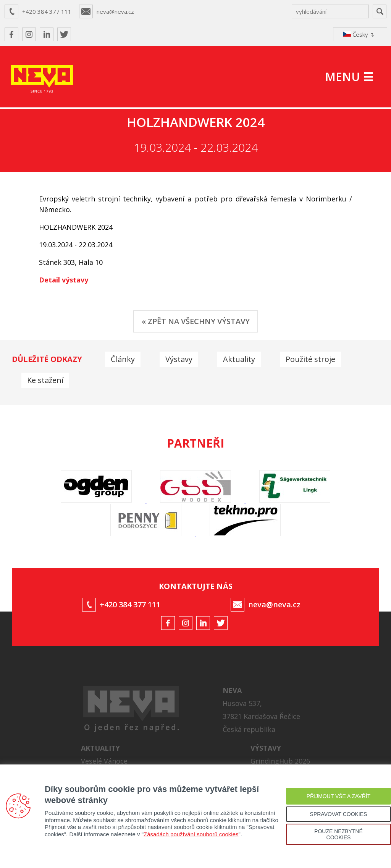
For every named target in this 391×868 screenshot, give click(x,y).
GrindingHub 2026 (280, 761)
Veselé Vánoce (104, 761)
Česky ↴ (359, 34)
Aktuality (239, 359)
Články (123, 359)
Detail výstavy (64, 280)
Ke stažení (45, 380)
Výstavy (179, 359)
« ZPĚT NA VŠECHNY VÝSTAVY (196, 321)
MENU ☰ (349, 77)
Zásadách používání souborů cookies (191, 834)
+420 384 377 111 (47, 11)
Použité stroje (310, 359)
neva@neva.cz (115, 11)
